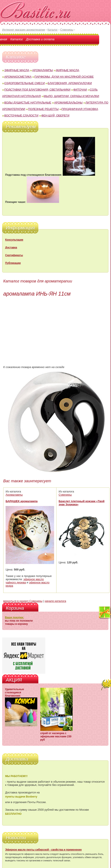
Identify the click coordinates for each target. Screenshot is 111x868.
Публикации (13, 263)
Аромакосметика (18, 77)
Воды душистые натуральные (28, 103)
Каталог (17, 39)
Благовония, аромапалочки (70, 83)
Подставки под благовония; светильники (37, 90)
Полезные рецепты (43, 109)
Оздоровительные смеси (25, 83)
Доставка (11, 248)
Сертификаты (14, 255)
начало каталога (55, 601)
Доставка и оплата (40, 39)
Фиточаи (80, 90)
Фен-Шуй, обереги (55, 115)
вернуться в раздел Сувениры (23, 601)
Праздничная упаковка (80, 109)
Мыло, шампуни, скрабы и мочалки (71, 96)
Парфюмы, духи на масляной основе (64, 77)
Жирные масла (68, 70)
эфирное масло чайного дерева (25, 581)
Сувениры (65, 495)
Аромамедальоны (68, 103)
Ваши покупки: (14, 617)
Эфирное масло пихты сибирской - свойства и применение (43, 850)
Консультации (14, 240)
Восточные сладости (21, 115)
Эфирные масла (17, 70)
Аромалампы (42, 70)
